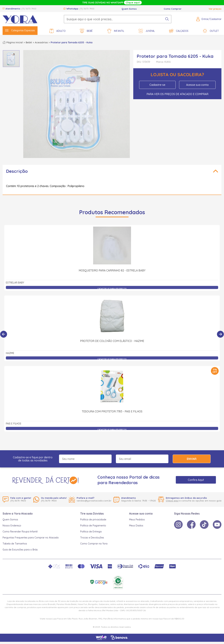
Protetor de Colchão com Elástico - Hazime (112, 341)
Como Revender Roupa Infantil (20, 532)
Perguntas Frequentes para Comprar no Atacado (31, 538)
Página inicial (15, 42)
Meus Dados (136, 526)
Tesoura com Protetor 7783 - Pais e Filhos (112, 411)
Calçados (179, 31)
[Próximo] (220, 334)
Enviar (192, 459)
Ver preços (215, 9)
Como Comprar (173, 9)
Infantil (116, 31)
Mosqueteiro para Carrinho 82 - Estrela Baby (112, 270)
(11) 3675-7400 (29, 9)
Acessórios (41, 42)
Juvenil (147, 31)
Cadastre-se (157, 85)
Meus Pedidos (137, 520)
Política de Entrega (91, 532)
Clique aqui (172, 501)
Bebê (86, 31)
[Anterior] (4, 334)
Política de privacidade (93, 520)
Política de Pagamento (93, 526)
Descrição (17, 171)
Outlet (211, 31)
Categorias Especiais (20, 30)
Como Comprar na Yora (94, 544)
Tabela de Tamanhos (15, 544)
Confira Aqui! (196, 480)
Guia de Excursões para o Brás (20, 550)
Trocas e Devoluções (92, 538)
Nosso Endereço (12, 526)
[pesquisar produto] (167, 19)
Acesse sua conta (197, 85)
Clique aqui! (133, 3)
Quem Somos (129, 9)
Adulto (58, 31)
